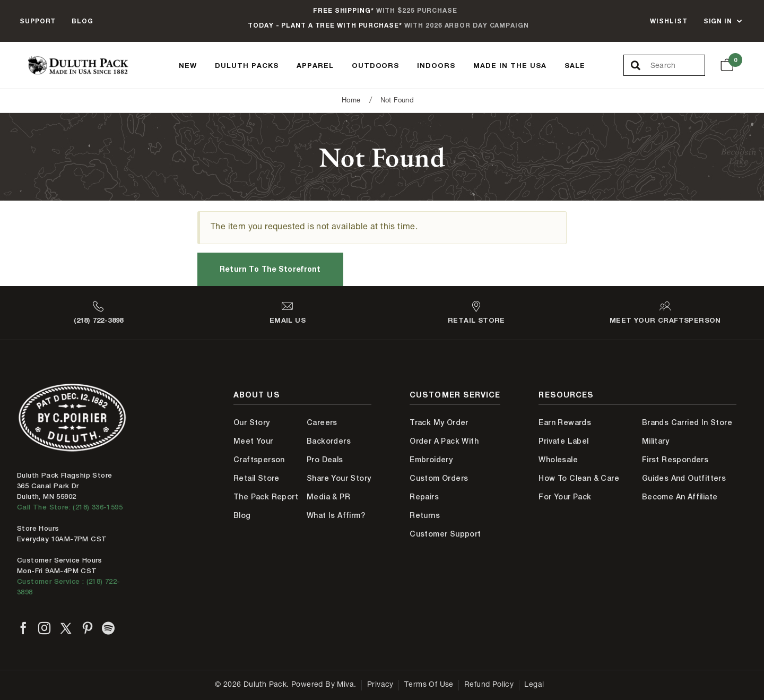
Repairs (424, 497)
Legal (534, 685)
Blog (83, 21)
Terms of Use (429, 685)
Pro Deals (325, 460)
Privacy (380, 685)
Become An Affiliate (680, 497)
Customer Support (445, 534)
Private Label (563, 441)
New (188, 65)
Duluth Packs (247, 65)
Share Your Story (339, 478)
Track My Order (439, 422)
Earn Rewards (565, 422)
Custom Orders (439, 478)
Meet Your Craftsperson (259, 450)
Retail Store (257, 478)
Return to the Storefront (270, 269)
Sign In (718, 21)
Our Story (252, 422)
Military (656, 441)
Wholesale (558, 460)
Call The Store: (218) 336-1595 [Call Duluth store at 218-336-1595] (70, 507)
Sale (575, 65)
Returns (425, 515)
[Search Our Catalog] (678, 66)
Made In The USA (510, 65)
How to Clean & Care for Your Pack (579, 487)
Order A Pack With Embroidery (444, 450)
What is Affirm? (336, 515)
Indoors (436, 65)
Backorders (329, 441)
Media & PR (328, 497)
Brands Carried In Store (687, 422)
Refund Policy (489, 685)
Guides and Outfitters (684, 478)
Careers (322, 422)
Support (38, 21)
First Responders (675, 460)
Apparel (315, 65)
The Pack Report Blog (266, 506)
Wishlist (668, 21)
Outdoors (376, 65)
